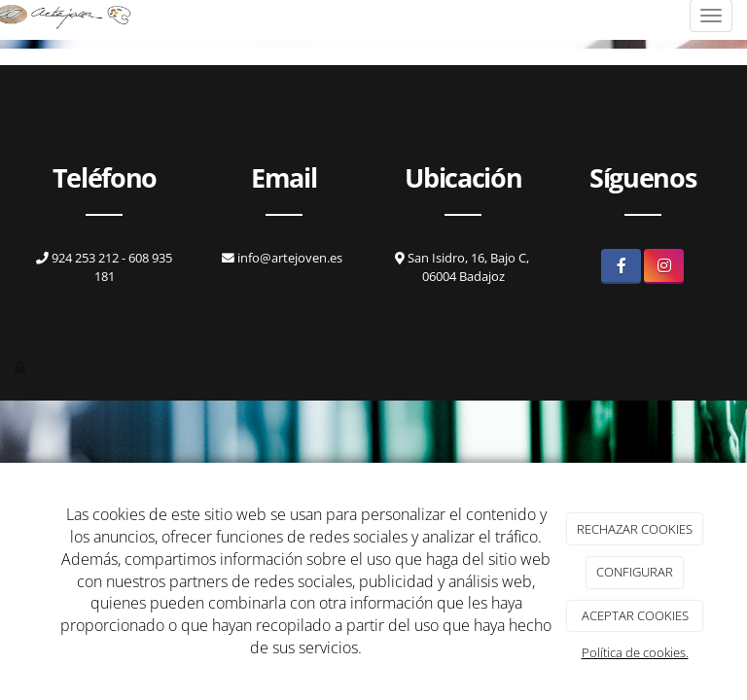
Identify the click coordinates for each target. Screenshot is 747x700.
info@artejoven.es (290, 258)
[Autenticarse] (21, 367)
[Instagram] (664, 266)
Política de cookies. (635, 652)
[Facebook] (621, 266)
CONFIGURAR (635, 572)
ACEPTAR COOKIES (635, 615)
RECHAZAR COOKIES (635, 529)
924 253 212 (79, 258)
